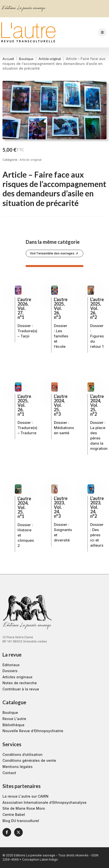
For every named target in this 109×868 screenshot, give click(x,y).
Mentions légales (18, 767)
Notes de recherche (20, 683)
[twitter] (18, 832)
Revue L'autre (14, 719)
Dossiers (10, 671)
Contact (9, 773)
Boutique (26, 59)
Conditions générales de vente (29, 760)
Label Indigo (49, 859)
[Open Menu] (102, 32)
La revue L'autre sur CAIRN (25, 796)
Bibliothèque (13, 725)
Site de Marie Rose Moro (24, 808)
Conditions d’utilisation (22, 754)
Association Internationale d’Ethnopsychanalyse (44, 802)
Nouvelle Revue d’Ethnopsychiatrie (33, 731)
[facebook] (7, 832)
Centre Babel (14, 815)
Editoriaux (11, 665)
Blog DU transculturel (21, 821)
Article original (50, 59)
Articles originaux (17, 677)
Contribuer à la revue (21, 689)
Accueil (8, 59)
